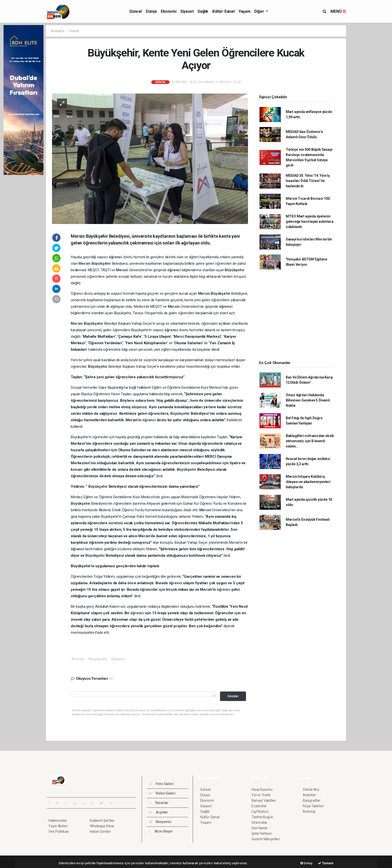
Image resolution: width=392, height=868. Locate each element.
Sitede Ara (311, 789)
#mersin (78, 659)
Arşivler (158, 812)
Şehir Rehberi (262, 833)
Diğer (260, 11)
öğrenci (116, 257)
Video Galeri (162, 793)
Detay (306, 863)
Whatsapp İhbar (102, 826)
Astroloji (309, 811)
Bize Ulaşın (161, 831)
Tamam (326, 863)
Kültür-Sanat (223, 11)
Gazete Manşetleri (266, 839)
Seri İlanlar (260, 828)
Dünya (151, 11)
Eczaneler (259, 806)
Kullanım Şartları (102, 820)
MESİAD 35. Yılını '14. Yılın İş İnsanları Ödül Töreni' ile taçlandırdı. (308, 181)
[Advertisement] (368, 100)
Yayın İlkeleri (58, 826)
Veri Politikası (59, 831)
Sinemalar (259, 822)
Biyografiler (312, 800)
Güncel (135, 11)
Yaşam (244, 11)
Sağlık (203, 11)
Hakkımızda (57, 820)
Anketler (309, 795)
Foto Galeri (161, 784)
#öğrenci (118, 659)
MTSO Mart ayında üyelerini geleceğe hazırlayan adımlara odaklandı (310, 221)
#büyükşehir (98, 659)
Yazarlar (159, 803)
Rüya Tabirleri (313, 806)
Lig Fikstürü (260, 811)
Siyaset (187, 11)
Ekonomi (168, 11)
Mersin (85, 263)
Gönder (233, 696)
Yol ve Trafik (261, 795)
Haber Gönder (100, 831)
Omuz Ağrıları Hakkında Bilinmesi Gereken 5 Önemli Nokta (308, 400)
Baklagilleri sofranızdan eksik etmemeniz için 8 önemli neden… (310, 441)
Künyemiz (160, 822)
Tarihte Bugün (262, 817)
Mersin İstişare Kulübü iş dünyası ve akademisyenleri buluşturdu (308, 482)
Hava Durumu (262, 789)
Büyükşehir (102, 263)
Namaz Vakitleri (264, 800)
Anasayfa (58, 31)
